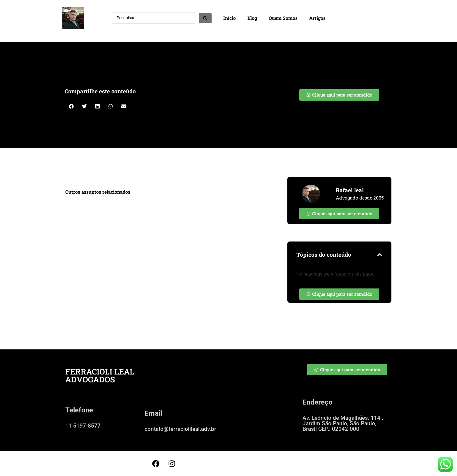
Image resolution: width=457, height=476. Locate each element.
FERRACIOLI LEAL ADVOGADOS (100, 375)
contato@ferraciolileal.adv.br (180, 429)
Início (230, 18)
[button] (71, 106)
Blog (252, 18)
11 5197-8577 (83, 426)
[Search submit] (205, 18)
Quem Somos (283, 18)
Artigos (317, 18)
